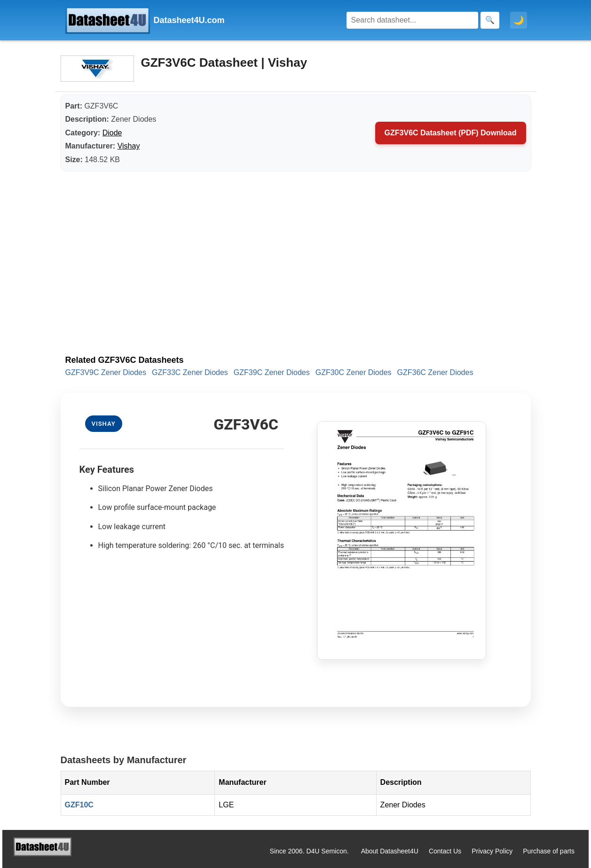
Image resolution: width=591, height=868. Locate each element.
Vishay (129, 146)
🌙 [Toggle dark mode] (519, 20)
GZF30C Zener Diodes (354, 372)
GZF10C (79, 805)
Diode (112, 133)
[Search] (412, 20)
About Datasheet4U (390, 851)
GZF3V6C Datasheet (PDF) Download (451, 133)
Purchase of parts (549, 851)
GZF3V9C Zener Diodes (106, 372)
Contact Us (445, 851)
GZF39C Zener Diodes (272, 372)
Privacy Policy (492, 851)
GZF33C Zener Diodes (190, 372)
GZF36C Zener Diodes (435, 372)
